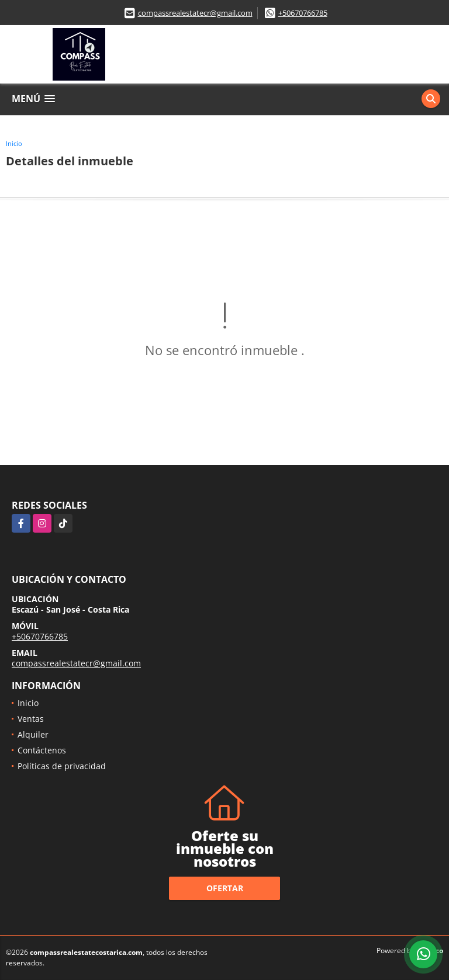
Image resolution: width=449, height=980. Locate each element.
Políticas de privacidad (62, 766)
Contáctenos (42, 750)
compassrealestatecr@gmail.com (195, 13)
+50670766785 (303, 13)
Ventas (31, 719)
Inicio (14, 143)
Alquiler (33, 734)
